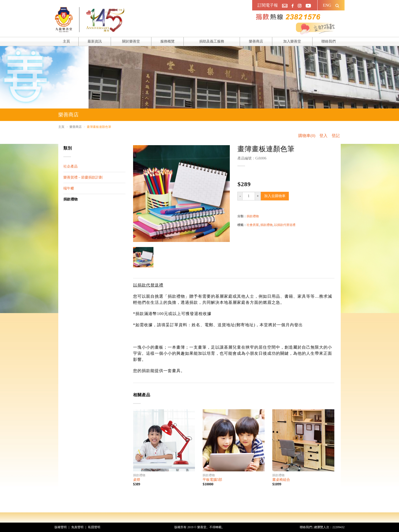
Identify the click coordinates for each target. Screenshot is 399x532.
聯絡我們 (329, 41)
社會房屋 (253, 225)
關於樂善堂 (131, 41)
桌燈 (137, 480)
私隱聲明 (94, 527)
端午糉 (69, 188)
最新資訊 (95, 41)
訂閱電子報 (268, 5)
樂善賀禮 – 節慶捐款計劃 (83, 177)
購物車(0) (307, 136)
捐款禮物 (70, 199)
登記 (336, 136)
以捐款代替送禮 (285, 225)
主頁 (66, 41)
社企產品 (70, 166)
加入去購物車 (275, 196)
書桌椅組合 (281, 480)
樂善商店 (256, 41)
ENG (327, 5)
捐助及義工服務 (212, 41)
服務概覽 (167, 41)
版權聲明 (61, 527)
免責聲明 (77, 527)
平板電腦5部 (212, 480)
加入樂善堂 (292, 41)
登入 (323, 136)
